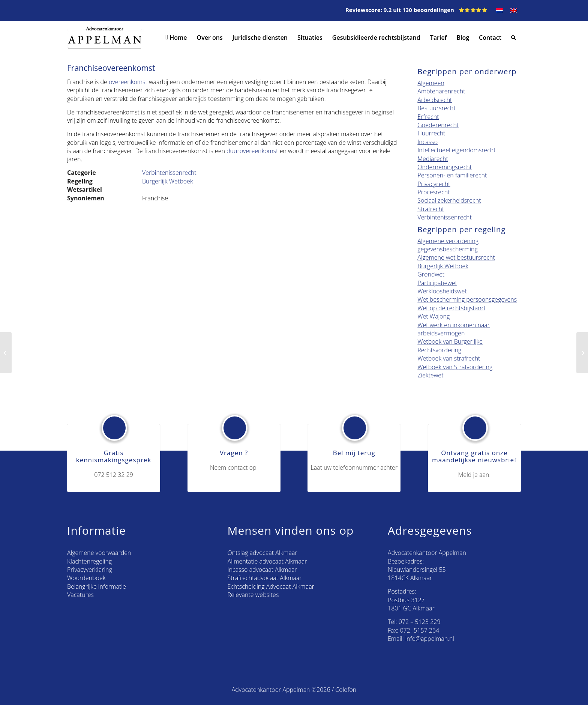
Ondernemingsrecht (445, 167)
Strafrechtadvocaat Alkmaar (265, 578)
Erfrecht (428, 117)
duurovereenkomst (252, 151)
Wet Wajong (433, 316)
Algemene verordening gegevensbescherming (448, 245)
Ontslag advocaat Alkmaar (262, 553)
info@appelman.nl (430, 639)
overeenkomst (127, 82)
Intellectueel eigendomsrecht (456, 150)
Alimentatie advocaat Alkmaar (267, 561)
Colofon (346, 690)
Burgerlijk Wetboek (168, 181)
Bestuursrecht (436, 108)
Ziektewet (430, 375)
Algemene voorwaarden (99, 553)
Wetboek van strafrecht (449, 358)
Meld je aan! (475, 475)
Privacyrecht (434, 184)
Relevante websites (253, 595)
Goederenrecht (438, 125)
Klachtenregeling (89, 561)
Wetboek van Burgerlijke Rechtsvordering (450, 346)
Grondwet (431, 274)
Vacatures (80, 595)
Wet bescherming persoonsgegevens (467, 299)
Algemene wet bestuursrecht (456, 257)
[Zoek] (514, 38)
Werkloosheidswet (442, 291)
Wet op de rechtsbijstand (451, 308)
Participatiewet (437, 283)
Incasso (427, 142)
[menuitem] (499, 11)
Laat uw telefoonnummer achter (354, 467)
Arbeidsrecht (435, 100)
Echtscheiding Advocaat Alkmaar (271, 586)
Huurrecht (431, 133)
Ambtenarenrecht (441, 91)
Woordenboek (86, 578)
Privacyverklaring (90, 570)
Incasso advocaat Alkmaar (262, 570)
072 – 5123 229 (420, 622)
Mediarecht (433, 159)
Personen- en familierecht (452, 175)
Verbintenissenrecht (169, 173)
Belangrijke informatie (97, 586)
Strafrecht (431, 209)
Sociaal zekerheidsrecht (449, 200)
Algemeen (431, 83)
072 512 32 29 (114, 475)
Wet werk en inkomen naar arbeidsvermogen (454, 329)
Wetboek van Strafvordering (455, 367)
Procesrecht (433, 192)
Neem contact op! (234, 467)
